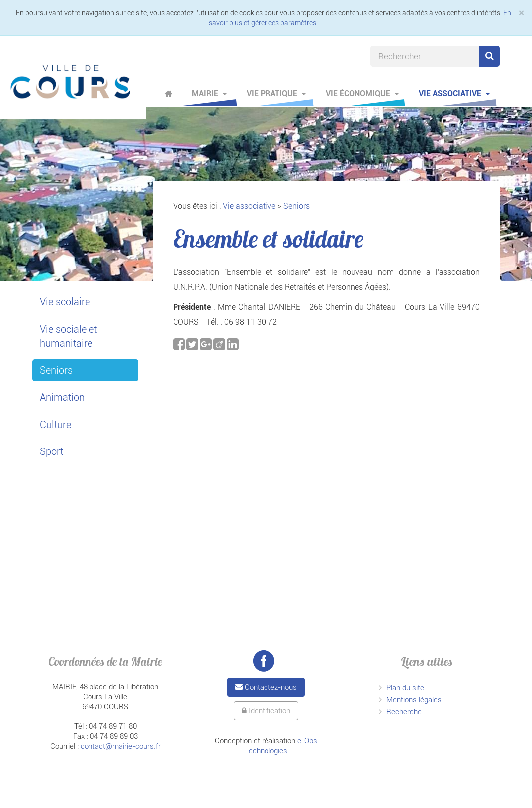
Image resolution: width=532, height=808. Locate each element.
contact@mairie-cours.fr (121, 746)
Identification (266, 711)
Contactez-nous (266, 687)
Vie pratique (276, 94)
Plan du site (405, 688)
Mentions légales (414, 700)
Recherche (404, 712)
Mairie (209, 94)
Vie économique (362, 94)
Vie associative (454, 94)
